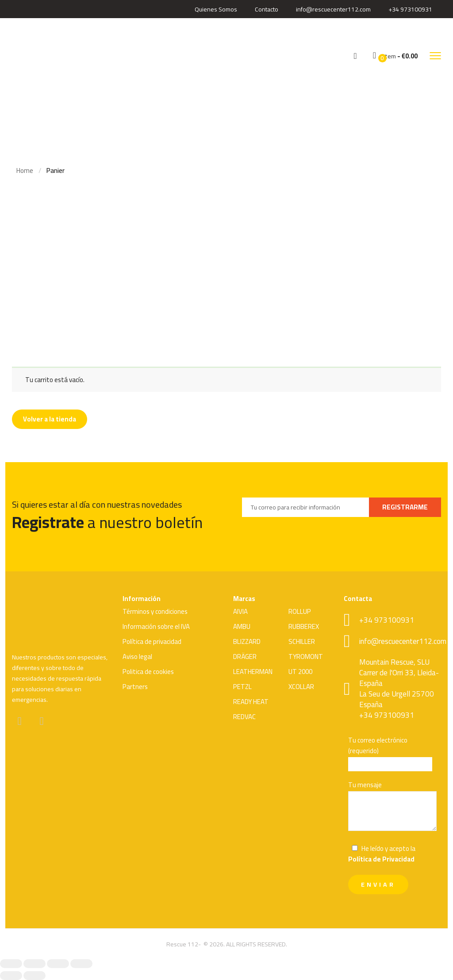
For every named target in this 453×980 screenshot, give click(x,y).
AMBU (242, 626)
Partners (135, 687)
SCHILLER (302, 641)
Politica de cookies (148, 672)
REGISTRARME (405, 507)
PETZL (242, 687)
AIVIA (240, 611)
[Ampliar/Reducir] (11, 964)
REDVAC (244, 717)
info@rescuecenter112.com (333, 9)
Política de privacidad (152, 641)
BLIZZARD (247, 641)
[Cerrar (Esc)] (81, 964)
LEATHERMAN (253, 672)
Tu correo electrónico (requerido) (392, 753)
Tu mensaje (392, 807)
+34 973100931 (410, 9)
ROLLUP (300, 611)
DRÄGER (245, 657)
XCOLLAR (301, 687)
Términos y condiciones (155, 611)
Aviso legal (137, 657)
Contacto (267, 9)
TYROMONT (306, 657)
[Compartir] (58, 964)
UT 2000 (300, 672)
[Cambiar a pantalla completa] (35, 964)
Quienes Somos (216, 9)
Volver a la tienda (50, 419)
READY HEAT (251, 702)
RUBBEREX (304, 626)
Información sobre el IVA (156, 626)
